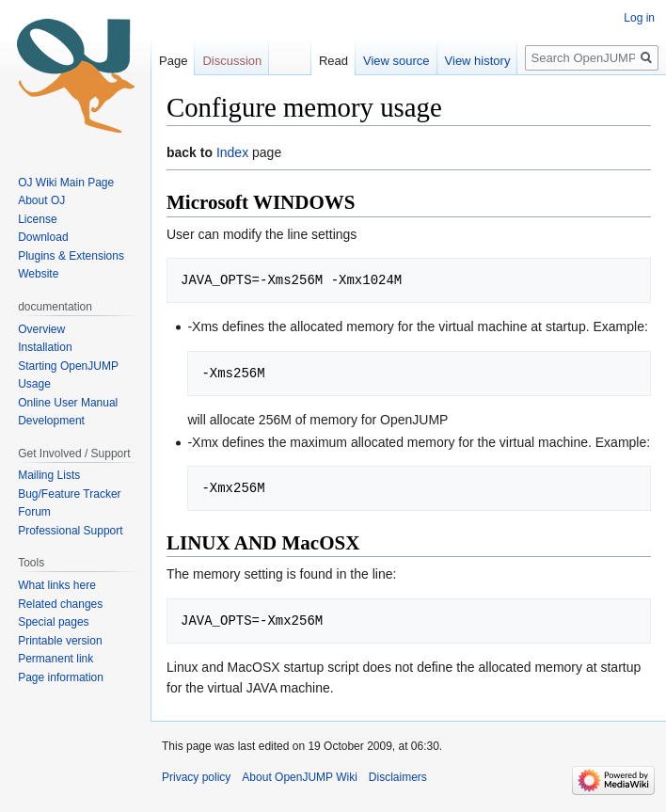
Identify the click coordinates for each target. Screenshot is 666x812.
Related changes (60, 604)
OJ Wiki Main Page (66, 183)
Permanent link (55, 659)
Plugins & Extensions (71, 256)
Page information (61, 677)
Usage (34, 384)
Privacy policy (196, 777)
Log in (639, 18)
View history (478, 61)
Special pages (53, 622)
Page (173, 61)
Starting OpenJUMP (68, 366)
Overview (41, 329)
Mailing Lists (49, 475)
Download (45, 237)
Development (51, 421)
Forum (34, 512)
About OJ (41, 200)
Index (232, 152)
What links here (57, 585)
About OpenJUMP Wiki (300, 777)
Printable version (60, 641)
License (39, 219)
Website (38, 274)
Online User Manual (68, 403)
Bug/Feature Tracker (69, 494)
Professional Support (70, 531)
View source (396, 61)
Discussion (232, 61)
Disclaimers (398, 777)
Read (333, 61)
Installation (45, 347)
